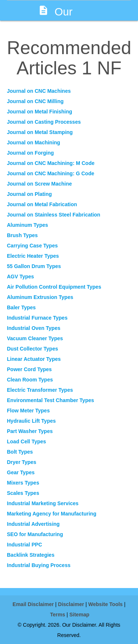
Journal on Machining (34, 142)
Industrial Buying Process (39, 565)
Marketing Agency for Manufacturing (52, 514)
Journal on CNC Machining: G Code (51, 173)
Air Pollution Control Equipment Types (54, 287)
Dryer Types (22, 462)
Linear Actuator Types (34, 359)
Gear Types (21, 472)
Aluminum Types (28, 225)
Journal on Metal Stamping (40, 132)
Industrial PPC (25, 545)
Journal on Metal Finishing (40, 112)
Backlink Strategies (31, 555)
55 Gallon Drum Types (34, 266)
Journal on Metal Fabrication (42, 204)
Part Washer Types (30, 431)
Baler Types (21, 307)
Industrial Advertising (33, 524)
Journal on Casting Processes (44, 122)
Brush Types (22, 235)
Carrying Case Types (32, 246)
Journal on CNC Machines (39, 91)
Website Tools (106, 604)
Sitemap (79, 615)
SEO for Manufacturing (35, 534)
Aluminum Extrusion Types (40, 297)
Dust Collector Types (33, 349)
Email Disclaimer (33, 604)
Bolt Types (20, 452)
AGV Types (21, 277)
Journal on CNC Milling (35, 101)
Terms (58, 615)
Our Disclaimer (63, 21)
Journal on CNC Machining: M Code (51, 163)
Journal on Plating (29, 194)
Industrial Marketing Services (43, 503)
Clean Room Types (30, 380)
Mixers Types (23, 483)
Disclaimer (71, 604)
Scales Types (23, 493)
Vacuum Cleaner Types (35, 338)
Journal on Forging (31, 153)
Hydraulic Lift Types (31, 421)
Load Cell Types (26, 441)
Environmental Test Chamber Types (51, 400)
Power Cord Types (29, 369)
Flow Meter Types (28, 411)
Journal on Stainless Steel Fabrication (54, 215)
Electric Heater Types (33, 256)
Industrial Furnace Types (37, 318)
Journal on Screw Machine (40, 184)
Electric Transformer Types (40, 390)
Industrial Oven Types (34, 328)
